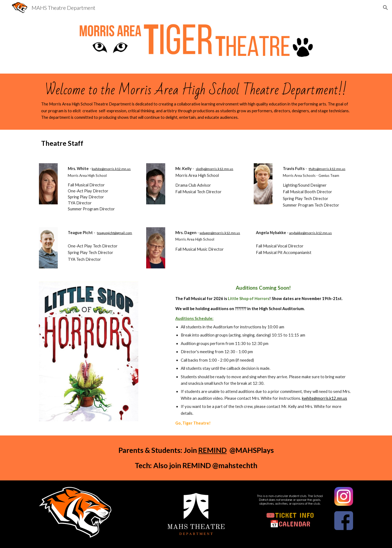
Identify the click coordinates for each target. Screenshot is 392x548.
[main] (196, 102)
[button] (385, 8)
